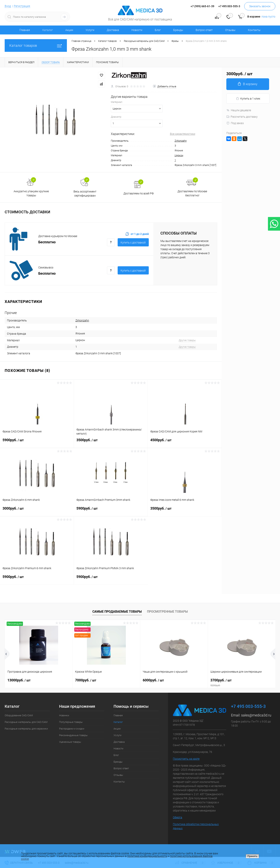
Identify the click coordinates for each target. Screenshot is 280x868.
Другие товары (187, 340)
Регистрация (22, 6)
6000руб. (153, 680)
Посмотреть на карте (186, 759)
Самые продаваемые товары (117, 612)
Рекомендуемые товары (73, 735)
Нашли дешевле (239, 110)
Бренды (178, 30)
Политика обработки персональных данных (196, 826)
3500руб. (111, 442)
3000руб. (37, 511)
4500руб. (185, 442)
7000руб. (86, 680)
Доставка (113, 30)
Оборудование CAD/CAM (19, 715)
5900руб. (37, 442)
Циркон (179, 155)
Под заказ (235, 123)
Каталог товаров (36, 45)
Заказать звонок (260, 6)
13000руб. (19, 680)
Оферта (178, 817)
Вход (8, 6)
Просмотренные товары (167, 612)
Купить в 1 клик (248, 99)
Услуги (90, 30)
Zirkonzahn (181, 141)
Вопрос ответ (204, 30)
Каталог (48, 30)
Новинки (64, 715)
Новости (137, 30)
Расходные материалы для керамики (26, 729)
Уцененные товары (70, 742)
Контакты (254, 30)
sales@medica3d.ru (256, 715)
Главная (25, 30)
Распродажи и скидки (72, 729)
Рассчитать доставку (242, 117)
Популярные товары (71, 722)
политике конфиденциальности (147, 856)
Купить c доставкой (133, 243)
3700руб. (242, 683)
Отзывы (230, 30)
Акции (69, 30)
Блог (158, 30)
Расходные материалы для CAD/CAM (26, 722)
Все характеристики (183, 134)
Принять (252, 856)
